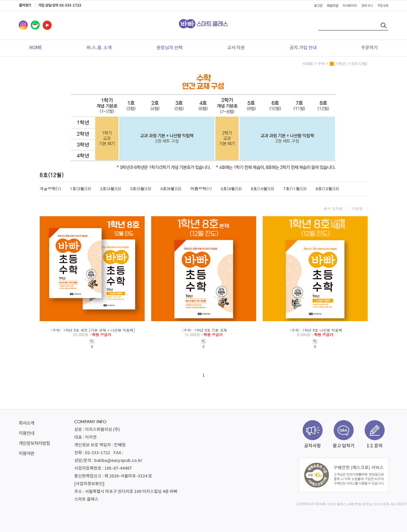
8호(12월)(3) (327, 189)
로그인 (318, 6)
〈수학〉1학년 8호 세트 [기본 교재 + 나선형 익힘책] (92, 330)
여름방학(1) (201, 189)
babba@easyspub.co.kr (118, 461)
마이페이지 (350, 6)
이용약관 (27, 454)
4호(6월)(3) (171, 189)
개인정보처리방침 (34, 444)
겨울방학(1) (50, 189)
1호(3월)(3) (81, 189)
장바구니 (367, 6)
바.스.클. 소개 (99, 48)
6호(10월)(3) (263, 189)
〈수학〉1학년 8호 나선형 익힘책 (315, 330)
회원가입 (332, 6)
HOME (36, 48)
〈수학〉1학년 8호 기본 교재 (203, 330)
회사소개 (27, 423)
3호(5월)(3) (141, 189)
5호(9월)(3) (231, 189)
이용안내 (27, 433)
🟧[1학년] (338, 63)
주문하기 (369, 48)
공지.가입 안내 (303, 48)
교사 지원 (236, 48)
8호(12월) (360, 63)
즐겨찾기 (25, 5)
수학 (321, 63)
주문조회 (383, 6)
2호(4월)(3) (110, 189)
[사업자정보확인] (89, 484)
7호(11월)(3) (295, 189)
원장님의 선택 (170, 48)
